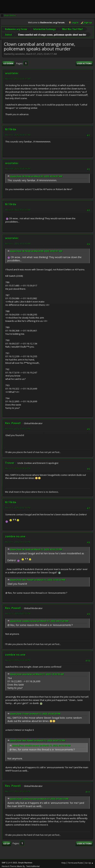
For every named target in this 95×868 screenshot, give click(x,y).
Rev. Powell (13, 421)
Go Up (6, 842)
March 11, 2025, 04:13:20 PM (18, 540)
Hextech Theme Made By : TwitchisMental (21, 864)
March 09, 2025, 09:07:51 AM (18, 208)
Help (64, 861)
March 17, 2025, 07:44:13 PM (18, 658)
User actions (84, 62)
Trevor (10, 461)
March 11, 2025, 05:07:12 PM (18, 612)
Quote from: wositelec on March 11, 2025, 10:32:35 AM (37, 672)
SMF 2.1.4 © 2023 (9, 861)
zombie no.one (15, 534)
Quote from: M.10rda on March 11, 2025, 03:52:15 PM (36, 548)
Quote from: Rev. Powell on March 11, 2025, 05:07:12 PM (38, 739)
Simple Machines (25, 861)
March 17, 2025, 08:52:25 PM (18, 789)
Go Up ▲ (89, 861)
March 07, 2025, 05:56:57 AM (18, 133)
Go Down (8, 62)
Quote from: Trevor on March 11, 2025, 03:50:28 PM (35, 712)
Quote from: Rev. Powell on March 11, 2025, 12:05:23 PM (38, 578)
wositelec (12, 71)
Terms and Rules (75, 861)
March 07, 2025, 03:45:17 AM (18, 77)
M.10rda (11, 128)
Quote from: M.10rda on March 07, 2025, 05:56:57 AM (36, 174)
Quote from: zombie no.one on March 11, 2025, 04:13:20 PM (39, 619)
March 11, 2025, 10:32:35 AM (18, 242)
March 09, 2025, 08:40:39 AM (18, 167)
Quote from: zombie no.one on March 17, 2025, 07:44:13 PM (39, 797)
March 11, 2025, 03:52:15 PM (18, 506)
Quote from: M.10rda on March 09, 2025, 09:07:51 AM (36, 249)
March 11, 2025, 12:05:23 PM (18, 427)
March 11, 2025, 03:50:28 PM (18, 466)
